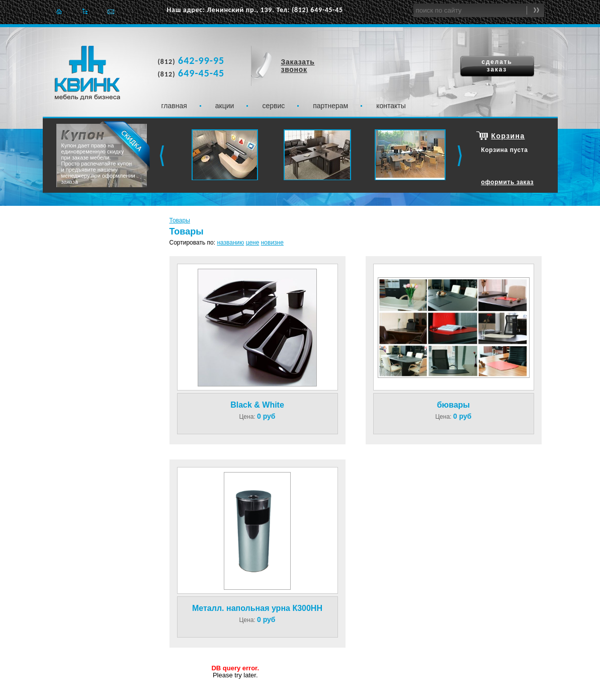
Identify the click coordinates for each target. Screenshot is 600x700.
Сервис (273, 106)
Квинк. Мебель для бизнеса (87, 73)
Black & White (257, 405)
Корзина (508, 136)
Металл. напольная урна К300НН (257, 608)
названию (230, 243)
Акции (225, 106)
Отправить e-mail (111, 11)
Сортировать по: (193, 243)
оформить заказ (508, 182)
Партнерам (330, 106)
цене (253, 243)
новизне (272, 243)
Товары (180, 220)
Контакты (391, 106)
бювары (454, 405)
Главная (59, 11)
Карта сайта (85, 11)
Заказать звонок (298, 66)
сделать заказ (497, 66)
